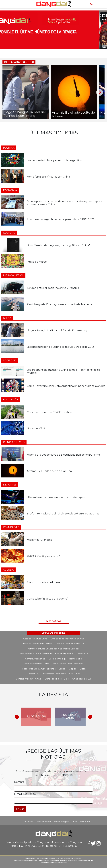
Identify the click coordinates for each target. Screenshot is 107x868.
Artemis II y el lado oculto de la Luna (49, 471)
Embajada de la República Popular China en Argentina (46, 654)
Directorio (85, 822)
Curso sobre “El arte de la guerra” (47, 599)
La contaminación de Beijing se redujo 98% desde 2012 (60, 347)
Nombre (19, 782)
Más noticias (54, 621)
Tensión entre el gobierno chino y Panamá (53, 288)
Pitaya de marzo (37, 262)
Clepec (73, 669)
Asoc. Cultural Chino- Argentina (68, 664)
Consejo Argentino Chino (28, 679)
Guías (74, 822)
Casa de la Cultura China (35, 639)
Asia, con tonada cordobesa (43, 582)
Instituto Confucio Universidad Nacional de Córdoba (54, 649)
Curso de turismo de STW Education (49, 412)
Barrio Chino (76, 659)
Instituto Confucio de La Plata (38, 644)
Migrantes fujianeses (39, 540)
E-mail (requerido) (25, 794)
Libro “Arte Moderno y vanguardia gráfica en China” (58, 245)
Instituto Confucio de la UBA (70, 644)
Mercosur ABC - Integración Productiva (46, 674)
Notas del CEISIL (37, 429)
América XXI (82, 654)
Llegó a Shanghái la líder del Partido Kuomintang (57, 331)
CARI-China (75, 674)
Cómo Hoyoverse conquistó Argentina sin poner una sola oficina (66, 386)
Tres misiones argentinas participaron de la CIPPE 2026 (61, 219)
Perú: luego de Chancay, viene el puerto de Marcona (59, 304)
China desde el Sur (82, 679)
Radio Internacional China (36, 664)
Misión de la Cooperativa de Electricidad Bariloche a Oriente (63, 455)
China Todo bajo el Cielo (57, 679)
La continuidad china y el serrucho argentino (54, 160)
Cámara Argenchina (35, 659)
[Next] (100, 92)
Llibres (83, 669)
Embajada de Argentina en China (67, 639)
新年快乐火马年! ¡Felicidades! (43, 556)
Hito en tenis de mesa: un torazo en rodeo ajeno (56, 497)
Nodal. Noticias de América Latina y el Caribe (43, 669)
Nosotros (28, 822)
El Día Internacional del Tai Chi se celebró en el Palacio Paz (63, 514)
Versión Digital (61, 822)
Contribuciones (43, 822)
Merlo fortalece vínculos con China (48, 177)
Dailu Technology (57, 659)
